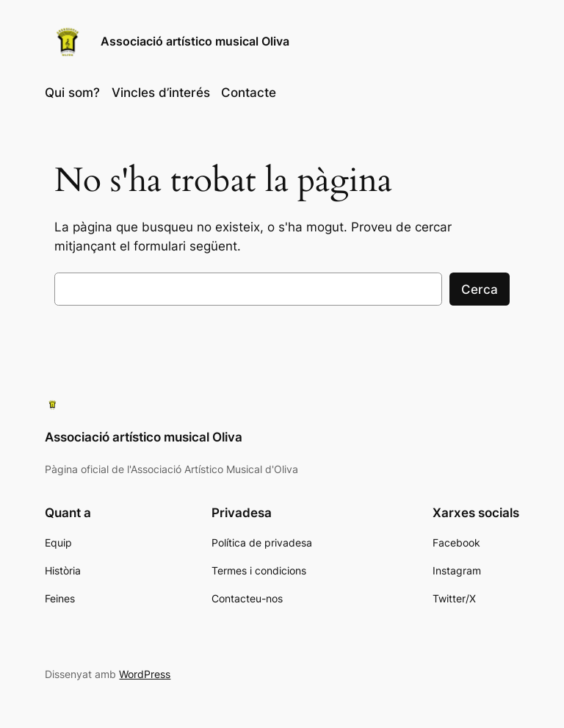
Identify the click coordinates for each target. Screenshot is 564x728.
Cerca (480, 289)
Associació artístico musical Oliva (195, 41)
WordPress (145, 674)
